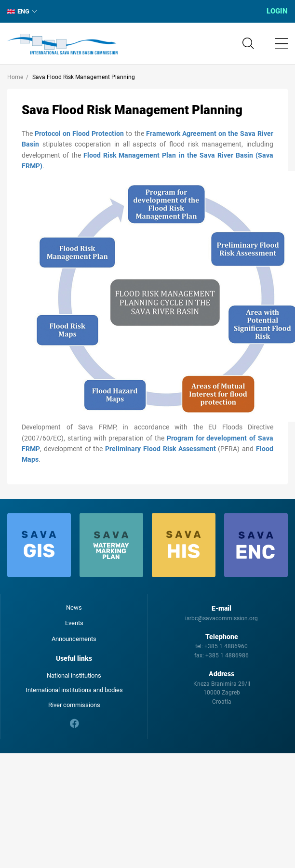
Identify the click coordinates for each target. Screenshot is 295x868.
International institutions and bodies (74, 690)
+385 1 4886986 (227, 655)
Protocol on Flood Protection (79, 134)
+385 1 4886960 (226, 646)
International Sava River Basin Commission (62, 44)
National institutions (74, 675)
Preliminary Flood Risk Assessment (160, 449)
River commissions (74, 705)
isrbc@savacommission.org (221, 618)
